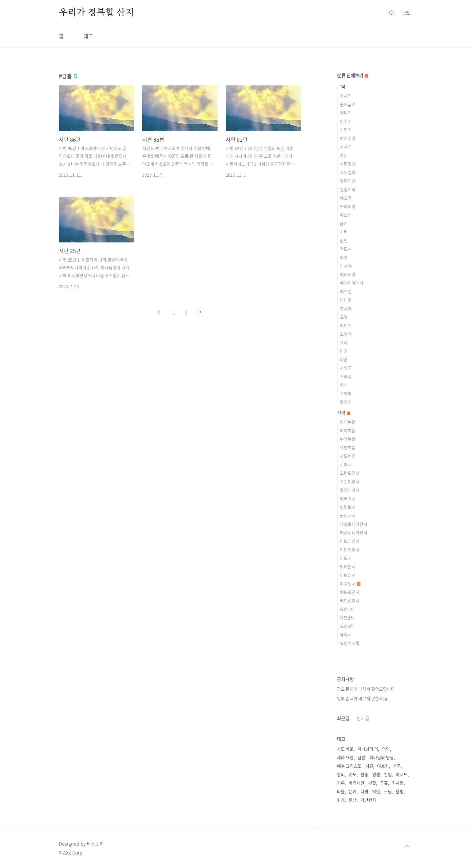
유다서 (346, 635)
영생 (376, 774)
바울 (341, 791)
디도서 (346, 558)
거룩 (341, 783)
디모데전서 (350, 541)
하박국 (346, 368)
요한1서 (347, 609)
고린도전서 (350, 473)
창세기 (346, 96)
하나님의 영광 (382, 757)
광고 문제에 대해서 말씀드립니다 (366, 689)
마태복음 (348, 422)
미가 (344, 351)
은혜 (353, 791)
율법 (400, 791)
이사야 (346, 266)
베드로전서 (350, 592)
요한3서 (347, 626)
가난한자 (368, 800)
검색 (392, 13)
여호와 (383, 766)
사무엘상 (348, 164)
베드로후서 (350, 601)
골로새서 (348, 515)
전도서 (346, 249)
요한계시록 (350, 643)
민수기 (346, 121)
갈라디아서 (350, 490)
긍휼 (384, 783)
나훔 (344, 359)
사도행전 (348, 456)
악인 (376, 791)
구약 (341, 86)
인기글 (363, 718)
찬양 (388, 774)
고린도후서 (350, 481)
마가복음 (348, 430)
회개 (341, 800)
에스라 (346, 198)
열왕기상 (348, 181)
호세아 (346, 308)
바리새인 (357, 783)
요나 (344, 342)
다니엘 (346, 300)
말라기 (346, 402)
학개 (344, 385)
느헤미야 (348, 206)
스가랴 (346, 393)
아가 (344, 257)
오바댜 (346, 334)
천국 (397, 766)
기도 (353, 774)
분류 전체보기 (353, 75)
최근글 (343, 718)
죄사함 (398, 783)
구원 (388, 791)
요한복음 (348, 447)
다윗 (364, 791)
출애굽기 (348, 104)
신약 (344, 413)
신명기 (346, 130)
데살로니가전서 (354, 524)
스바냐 (346, 376)
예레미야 (348, 274)
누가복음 (348, 439)
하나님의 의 (368, 749)
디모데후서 (350, 549)
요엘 (344, 317)
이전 (160, 312)
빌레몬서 (348, 567)
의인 (386, 749)
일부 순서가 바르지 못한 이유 (362, 698)
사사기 (346, 147)
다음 (200, 312)
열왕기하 (348, 189)
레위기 (346, 113)
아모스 (346, 325)
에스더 (346, 215)
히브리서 (348, 575)
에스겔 (346, 291)
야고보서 (350, 584)
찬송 (364, 774)
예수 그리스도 (349, 766)
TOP (407, 846)
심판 (361, 757)
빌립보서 (348, 507)
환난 (353, 800)
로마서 (346, 464)
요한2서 (347, 618)
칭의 (341, 774)
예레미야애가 (352, 283)
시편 (344, 232)
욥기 (344, 223)
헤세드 (402, 774)
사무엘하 (348, 172)
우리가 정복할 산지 (96, 13)
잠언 (344, 240)
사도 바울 (345, 749)
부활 (372, 783)
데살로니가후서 (354, 532)
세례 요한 (345, 757)
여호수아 (348, 138)
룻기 (344, 155)
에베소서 (348, 498)
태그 (88, 36)
